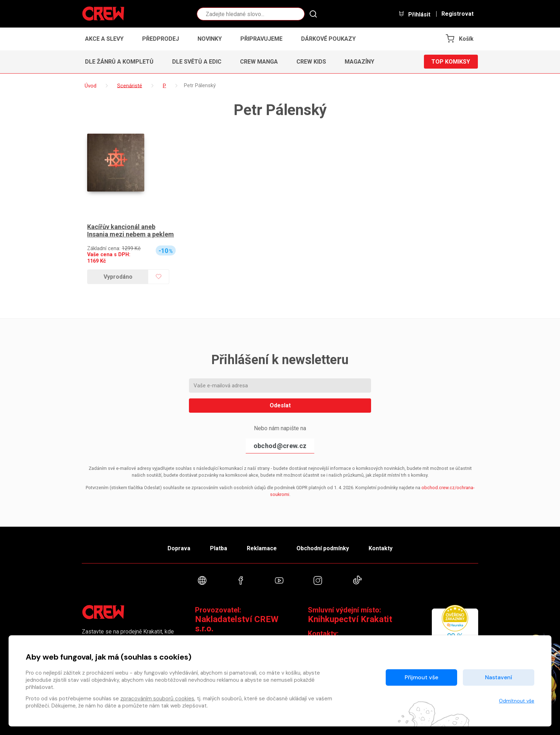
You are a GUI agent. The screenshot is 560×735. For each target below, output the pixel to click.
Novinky (210, 39)
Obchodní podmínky (323, 548)
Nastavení (499, 677)
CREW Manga (259, 62)
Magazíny (359, 62)
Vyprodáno (118, 277)
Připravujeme (261, 39)
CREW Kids (311, 62)
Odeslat (280, 405)
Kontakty (381, 548)
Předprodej (161, 39)
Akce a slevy (104, 39)
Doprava (179, 548)
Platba (219, 548)
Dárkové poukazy (328, 39)
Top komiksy (451, 62)
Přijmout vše (421, 677)
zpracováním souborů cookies (157, 699)
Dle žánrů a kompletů (119, 62)
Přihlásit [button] (414, 14)
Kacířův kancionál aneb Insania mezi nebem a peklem (131, 231)
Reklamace (262, 548)
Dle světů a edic (197, 62)
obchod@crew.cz (280, 446)
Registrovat (457, 14)
